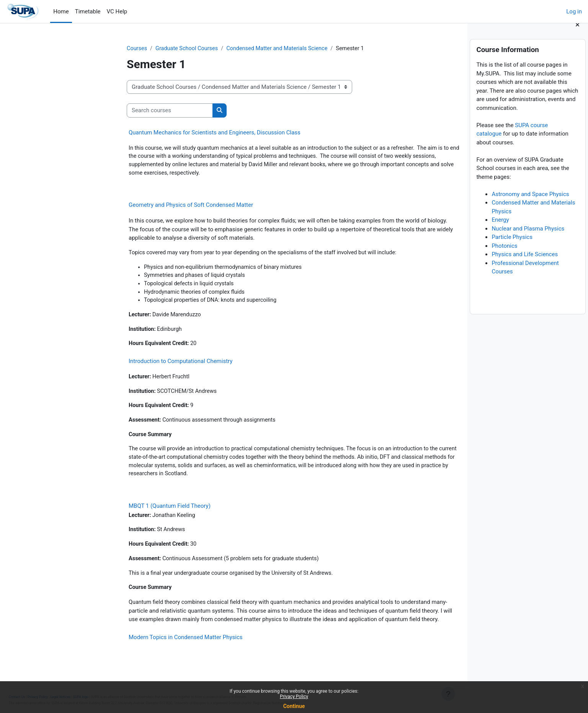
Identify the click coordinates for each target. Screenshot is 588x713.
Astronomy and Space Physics (530, 203)
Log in (574, 11)
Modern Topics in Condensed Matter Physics (131, 647)
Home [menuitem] (61, 11)
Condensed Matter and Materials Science (228, 49)
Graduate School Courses (135, 49)
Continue (294, 706)
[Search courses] (116, 111)
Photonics (504, 255)
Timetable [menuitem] (88, 11)
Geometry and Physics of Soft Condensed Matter (137, 207)
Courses (83, 49)
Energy (500, 229)
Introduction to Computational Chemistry (127, 366)
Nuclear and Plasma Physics (528, 238)
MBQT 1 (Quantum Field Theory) (116, 513)
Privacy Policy (294, 697)
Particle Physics (512, 247)
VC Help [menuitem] (117, 11)
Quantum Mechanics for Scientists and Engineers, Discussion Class (161, 133)
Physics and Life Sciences (525, 264)
